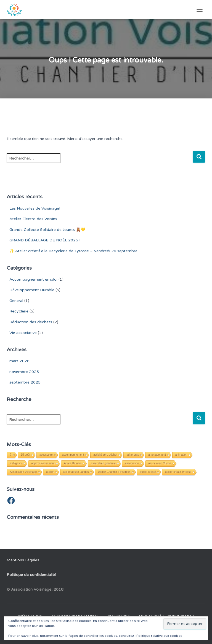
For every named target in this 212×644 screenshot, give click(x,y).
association (132, 463)
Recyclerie (19, 311)
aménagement (157, 455)
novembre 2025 (24, 372)
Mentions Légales (23, 560)
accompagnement (73, 455)
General (16, 301)
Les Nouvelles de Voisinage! (35, 208)
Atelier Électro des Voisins (33, 219)
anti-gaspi (16, 463)
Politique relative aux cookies (159, 636)
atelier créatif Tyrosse (178, 472)
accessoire (46, 455)
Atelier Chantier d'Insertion (114, 472)
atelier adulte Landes (76, 472)
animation (181, 455)
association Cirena (160, 463)
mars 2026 (19, 361)
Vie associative (23, 333)
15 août (26, 455)
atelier (50, 472)
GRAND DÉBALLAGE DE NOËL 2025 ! (45, 240)
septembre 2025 (25, 382)
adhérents (132, 455)
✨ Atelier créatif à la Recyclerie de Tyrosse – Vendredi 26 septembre (73, 251)
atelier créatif (148, 472)
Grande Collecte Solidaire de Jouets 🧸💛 (47, 230)
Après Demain (73, 463)
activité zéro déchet (105, 455)
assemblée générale (103, 463)
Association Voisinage (23, 472)
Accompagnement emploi (33, 279)
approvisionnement (43, 463)
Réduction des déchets (31, 322)
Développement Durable (32, 290)
